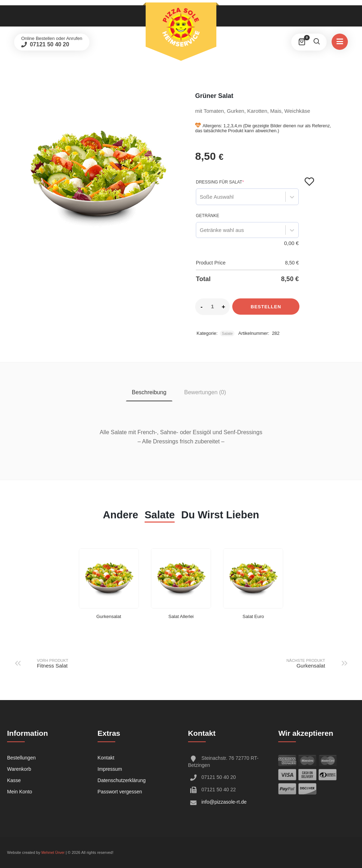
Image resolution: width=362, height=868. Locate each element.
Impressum (110, 769)
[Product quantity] (212, 307)
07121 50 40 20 (49, 44)
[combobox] (200, 197)
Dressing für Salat (220, 182)
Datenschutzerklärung (122, 780)
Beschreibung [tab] (149, 392)
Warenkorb (19, 769)
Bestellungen (21, 758)
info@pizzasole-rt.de (224, 802)
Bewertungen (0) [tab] (205, 392)
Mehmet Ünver (53, 853)
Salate (227, 333)
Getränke (208, 216)
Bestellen (266, 307)
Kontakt (106, 758)
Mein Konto (20, 792)
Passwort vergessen (120, 792)
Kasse (14, 780)
